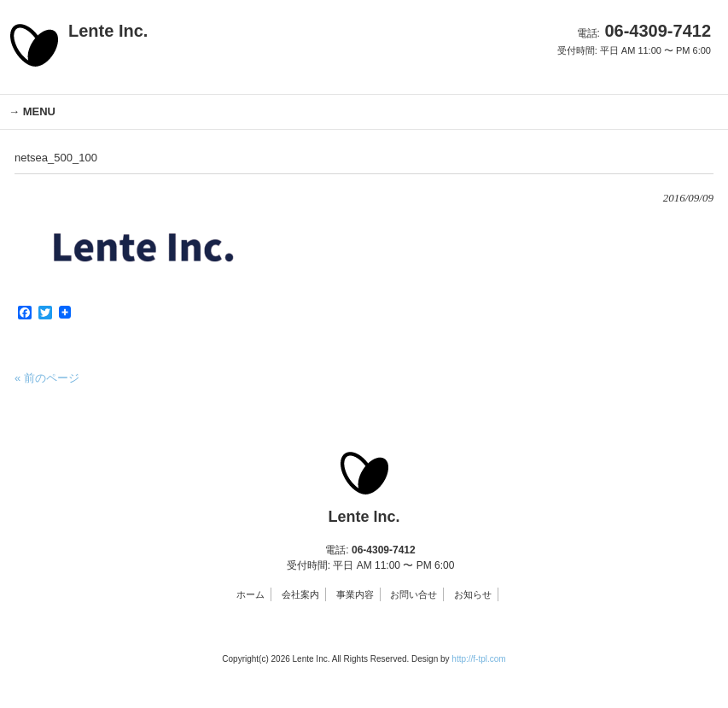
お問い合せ (414, 594)
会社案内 (300, 594)
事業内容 (355, 594)
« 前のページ (47, 378)
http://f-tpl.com (478, 659)
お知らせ (473, 594)
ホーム (250, 594)
